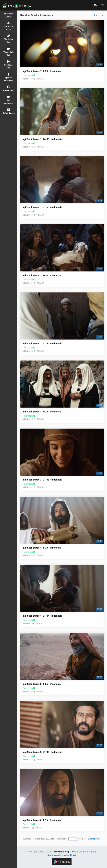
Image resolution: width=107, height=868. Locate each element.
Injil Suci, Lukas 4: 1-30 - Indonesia (42, 548)
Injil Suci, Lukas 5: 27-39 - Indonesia (42, 752)
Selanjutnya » (94, 839)
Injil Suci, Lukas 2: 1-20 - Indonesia (42, 275)
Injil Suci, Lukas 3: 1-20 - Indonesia (42, 412)
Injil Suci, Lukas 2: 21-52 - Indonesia (42, 344)
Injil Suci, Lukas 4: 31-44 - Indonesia (42, 616)
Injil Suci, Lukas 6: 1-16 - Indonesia (42, 820)
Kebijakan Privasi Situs (84, 852)
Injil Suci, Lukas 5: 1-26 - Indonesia (42, 684)
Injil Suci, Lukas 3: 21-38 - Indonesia (42, 480)
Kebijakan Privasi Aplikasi (62, 855)
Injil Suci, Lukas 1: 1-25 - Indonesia (42, 71)
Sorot (99, 15)
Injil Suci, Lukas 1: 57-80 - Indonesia (42, 207)
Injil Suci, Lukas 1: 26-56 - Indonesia (42, 139)
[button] (8, 111)
